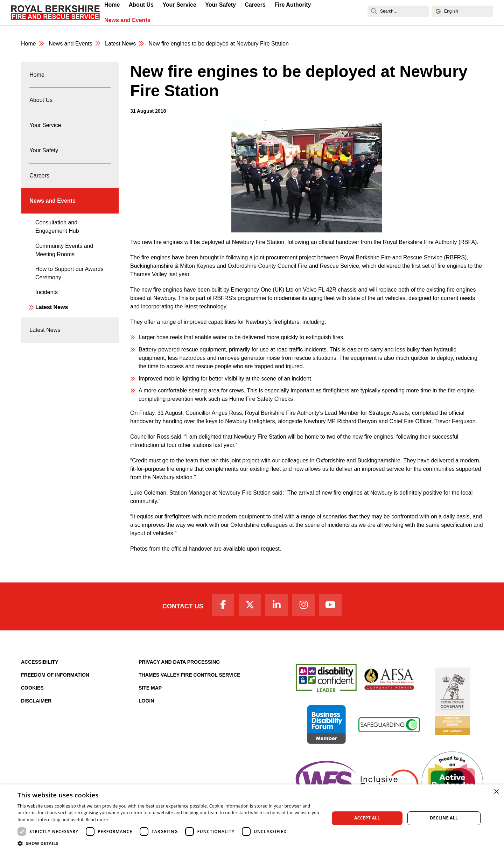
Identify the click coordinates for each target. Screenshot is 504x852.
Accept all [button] (367, 818)
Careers (39, 176)
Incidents (47, 292)
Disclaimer (36, 701)
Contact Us (183, 606)
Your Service (45, 125)
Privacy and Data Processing (179, 662)
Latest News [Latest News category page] (120, 44)
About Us (41, 100)
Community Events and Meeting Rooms (64, 250)
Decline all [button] (444, 818)
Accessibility (40, 662)
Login (146, 701)
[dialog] (252, 818)
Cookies (32, 688)
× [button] (496, 792)
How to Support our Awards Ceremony (69, 273)
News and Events (127, 20)
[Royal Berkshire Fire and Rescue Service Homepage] (55, 12)
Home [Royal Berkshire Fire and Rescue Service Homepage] (29, 44)
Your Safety (44, 150)
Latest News (52, 307)
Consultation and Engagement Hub (57, 227)
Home (37, 75)
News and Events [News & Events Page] (71, 44)
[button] (169, 843)
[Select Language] (462, 11)
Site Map (150, 688)
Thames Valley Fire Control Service (190, 675)
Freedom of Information (55, 675)
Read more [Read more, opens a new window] (97, 820)
